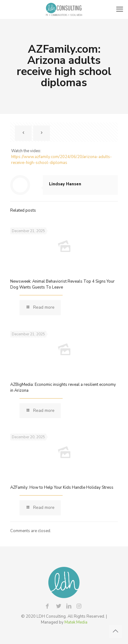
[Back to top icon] (115, 631)
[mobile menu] (120, 9)
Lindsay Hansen (65, 184)
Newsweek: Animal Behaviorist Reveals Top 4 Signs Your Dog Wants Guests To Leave (62, 284)
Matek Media (76, 622)
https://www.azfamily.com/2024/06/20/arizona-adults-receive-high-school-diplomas (62, 160)
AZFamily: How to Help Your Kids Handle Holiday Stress (62, 487)
